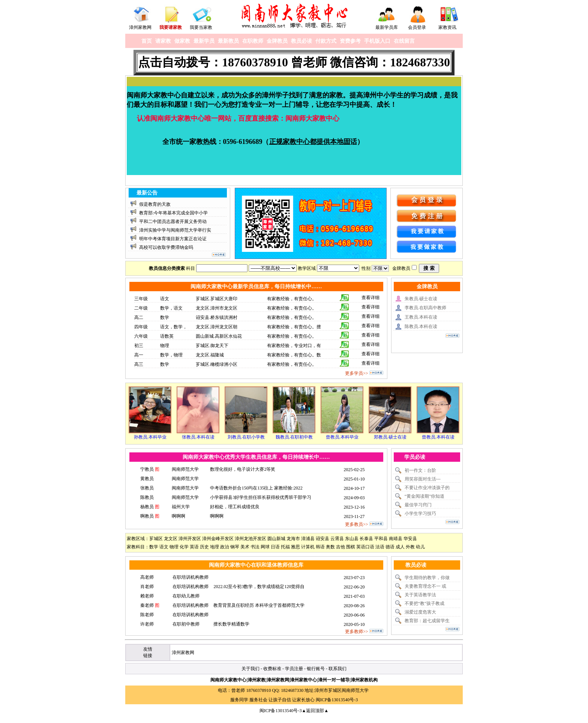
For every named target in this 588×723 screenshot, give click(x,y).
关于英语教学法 (420, 595)
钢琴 (235, 547)
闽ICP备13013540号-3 (337, 700)
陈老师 (147, 615)
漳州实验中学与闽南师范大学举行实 (175, 230)
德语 (390, 547)
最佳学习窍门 (418, 505)
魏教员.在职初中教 (294, 437)
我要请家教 (171, 27)
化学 (184, 547)
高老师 (147, 577)
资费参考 (350, 41)
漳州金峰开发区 (218, 539)
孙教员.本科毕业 (150, 437)
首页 (147, 41)
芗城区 (156, 539)
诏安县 (322, 539)
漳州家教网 (140, 27)
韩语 (320, 547)
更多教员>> (357, 524)
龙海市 (293, 539)
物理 (174, 547)
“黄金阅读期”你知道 (425, 496)
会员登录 (417, 27)
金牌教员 (277, 41)
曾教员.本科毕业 (342, 437)
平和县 (381, 539)
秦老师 (147, 605)
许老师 (147, 624)
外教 (410, 547)
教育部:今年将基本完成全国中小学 (173, 213)
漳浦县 (308, 539)
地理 (214, 547)
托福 (285, 547)
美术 (245, 547)
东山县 (352, 539)
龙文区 (171, 539)
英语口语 (365, 547)
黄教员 (147, 479)
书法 (255, 547)
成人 (400, 547)
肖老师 (147, 587)
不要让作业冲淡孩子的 (427, 488)
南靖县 (396, 539)
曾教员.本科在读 (438, 437)
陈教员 (147, 497)
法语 (380, 547)
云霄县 (337, 539)
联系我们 (337, 669)
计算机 (308, 547)
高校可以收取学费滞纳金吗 (166, 247)
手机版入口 (377, 41)
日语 (275, 547)
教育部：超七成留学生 (427, 621)
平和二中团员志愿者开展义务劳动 (173, 222)
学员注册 (294, 669)
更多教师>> (357, 632)
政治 (225, 547)
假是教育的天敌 (155, 204)
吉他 (340, 547)
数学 (154, 547)
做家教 (182, 41)
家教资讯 (447, 27)
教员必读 (301, 41)
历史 (204, 547)
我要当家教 (201, 27)
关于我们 (250, 669)
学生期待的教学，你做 (427, 578)
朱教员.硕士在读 (421, 299)
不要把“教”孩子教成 (425, 603)
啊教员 (147, 516)
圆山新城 (276, 539)
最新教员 (228, 41)
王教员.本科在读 (421, 317)
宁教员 (147, 469)
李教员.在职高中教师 (425, 308)
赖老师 (147, 596)
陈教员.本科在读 (421, 326)
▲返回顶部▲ (315, 711)
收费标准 (272, 669)
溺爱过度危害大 (420, 612)
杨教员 (147, 507)
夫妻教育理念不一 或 (425, 586)
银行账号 (316, 669)
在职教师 (253, 41)
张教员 (147, 488)
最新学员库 (387, 27)
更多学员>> (357, 373)
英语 (194, 547)
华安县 (410, 539)
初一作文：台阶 (420, 470)
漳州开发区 (190, 539)
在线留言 (404, 41)
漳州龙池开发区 (250, 539)
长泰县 (366, 539)
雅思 (295, 547)
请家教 (163, 41)
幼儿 (420, 547)
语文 (164, 547)
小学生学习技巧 (420, 513)
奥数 (330, 547)
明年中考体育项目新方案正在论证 (173, 239)
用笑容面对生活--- (423, 479)
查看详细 (370, 298)
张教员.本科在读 (198, 437)
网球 (265, 547)
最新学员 (204, 41)
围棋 (351, 547)
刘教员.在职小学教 (246, 437)
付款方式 (326, 41)
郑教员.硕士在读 (390, 437)
